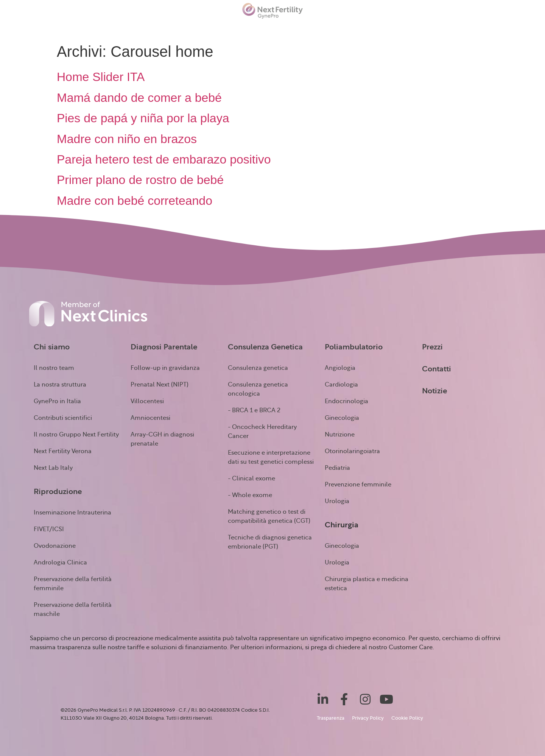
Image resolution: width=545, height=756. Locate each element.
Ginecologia (342, 418)
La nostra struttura (60, 385)
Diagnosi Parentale (164, 347)
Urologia (337, 501)
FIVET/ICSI (49, 529)
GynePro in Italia (57, 401)
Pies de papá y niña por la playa (143, 118)
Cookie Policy (407, 718)
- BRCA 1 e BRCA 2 (254, 410)
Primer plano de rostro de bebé (140, 180)
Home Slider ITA (101, 77)
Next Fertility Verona (63, 451)
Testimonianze (474, 27)
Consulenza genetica (258, 368)
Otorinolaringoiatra (352, 451)
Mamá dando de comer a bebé (139, 98)
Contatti (526, 27)
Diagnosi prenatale (145, 28)
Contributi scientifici (63, 418)
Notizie (428, 27)
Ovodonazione (55, 546)
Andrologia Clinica (60, 563)
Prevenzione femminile (358, 485)
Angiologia (340, 368)
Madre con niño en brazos (127, 139)
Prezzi (394, 27)
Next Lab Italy (53, 468)
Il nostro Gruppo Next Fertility (76, 435)
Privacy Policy (368, 718)
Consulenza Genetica (223, 28)
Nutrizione (340, 435)
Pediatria (337, 468)
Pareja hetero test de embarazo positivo (164, 159)
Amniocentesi (150, 418)
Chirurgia (355, 28)
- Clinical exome (251, 479)
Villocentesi (147, 401)
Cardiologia (341, 385)
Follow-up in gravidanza (165, 368)
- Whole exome (250, 495)
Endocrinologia (346, 401)
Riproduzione (79, 28)
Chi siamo (25, 28)
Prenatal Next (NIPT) (160, 385)
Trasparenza (331, 718)
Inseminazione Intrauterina (72, 513)
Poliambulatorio (297, 28)
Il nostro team (54, 368)
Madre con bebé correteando (135, 201)
